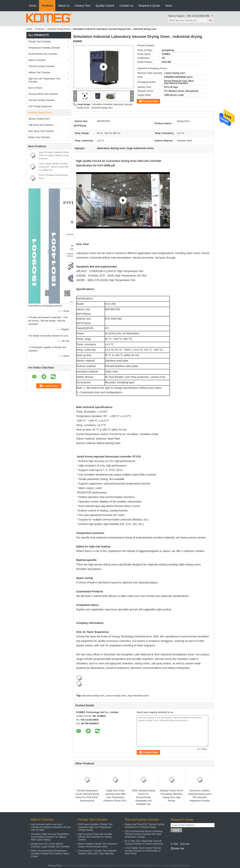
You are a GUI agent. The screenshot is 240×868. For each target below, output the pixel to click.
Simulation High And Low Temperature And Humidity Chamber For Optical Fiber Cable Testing (50, 837)
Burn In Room (35, 88)
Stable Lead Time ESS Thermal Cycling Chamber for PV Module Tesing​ (144, 826)
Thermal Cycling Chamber (41, 66)
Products (47, 6)
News (169, 6)
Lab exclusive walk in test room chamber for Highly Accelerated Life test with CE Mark (51, 827)
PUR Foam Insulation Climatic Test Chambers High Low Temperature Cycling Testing (95, 827)
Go (211, 20)
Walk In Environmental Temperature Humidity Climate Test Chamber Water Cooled (50, 854)
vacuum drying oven (116, 696)
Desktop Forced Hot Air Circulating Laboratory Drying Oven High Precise (172, 796)
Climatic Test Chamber (40, 42)
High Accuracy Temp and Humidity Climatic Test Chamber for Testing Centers (95, 837)
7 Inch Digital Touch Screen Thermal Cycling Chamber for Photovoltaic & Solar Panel (143, 851)
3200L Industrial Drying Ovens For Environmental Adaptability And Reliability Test (144, 797)
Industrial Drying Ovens (59, 29)
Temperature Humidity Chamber (44, 48)
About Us (64, 6)
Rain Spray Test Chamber (41, 131)
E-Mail (174, 844)
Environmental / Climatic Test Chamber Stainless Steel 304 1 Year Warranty (97, 852)
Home (33, 6)
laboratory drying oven (93, 696)
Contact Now (150, 101)
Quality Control (105, 6)
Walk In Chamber (37, 60)
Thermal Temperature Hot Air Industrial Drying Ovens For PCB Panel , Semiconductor (87, 796)
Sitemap (185, 844)
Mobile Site (177, 849)
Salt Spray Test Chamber (41, 125)
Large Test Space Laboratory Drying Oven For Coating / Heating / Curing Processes (54, 155)
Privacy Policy (55, 866)
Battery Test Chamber (39, 137)
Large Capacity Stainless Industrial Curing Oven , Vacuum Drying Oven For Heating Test (54, 167)
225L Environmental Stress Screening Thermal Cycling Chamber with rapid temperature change (144, 834)
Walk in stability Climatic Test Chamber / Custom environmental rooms (98, 845)
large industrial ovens (138, 696)
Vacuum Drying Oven (39, 119)
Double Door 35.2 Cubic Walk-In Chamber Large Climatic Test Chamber (50, 845)
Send (176, 830)
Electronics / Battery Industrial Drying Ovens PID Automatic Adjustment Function (200, 796)
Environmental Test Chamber (43, 54)
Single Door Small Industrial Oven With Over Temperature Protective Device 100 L (115, 796)
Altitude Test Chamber (39, 73)
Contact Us (126, 6)
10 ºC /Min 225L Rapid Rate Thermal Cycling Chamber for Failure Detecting (144, 842)
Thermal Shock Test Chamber (43, 94)
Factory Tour (83, 6)
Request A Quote (149, 6)
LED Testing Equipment (40, 106)
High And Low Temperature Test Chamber (44, 80)
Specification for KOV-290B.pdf (96, 165)
